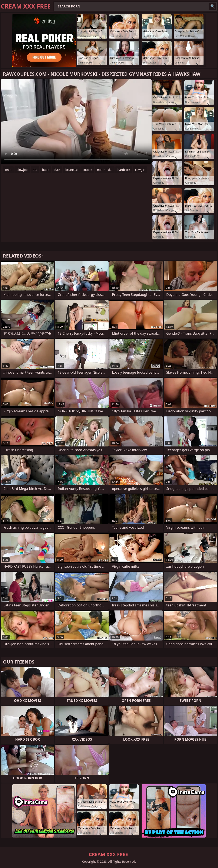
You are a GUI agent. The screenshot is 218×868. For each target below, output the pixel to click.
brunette (72, 170)
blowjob (22, 170)
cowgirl (140, 170)
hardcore (124, 170)
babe (46, 170)
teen (8, 170)
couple (87, 170)
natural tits (105, 170)
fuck (57, 170)
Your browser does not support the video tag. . (76, 122)
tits (35, 170)
